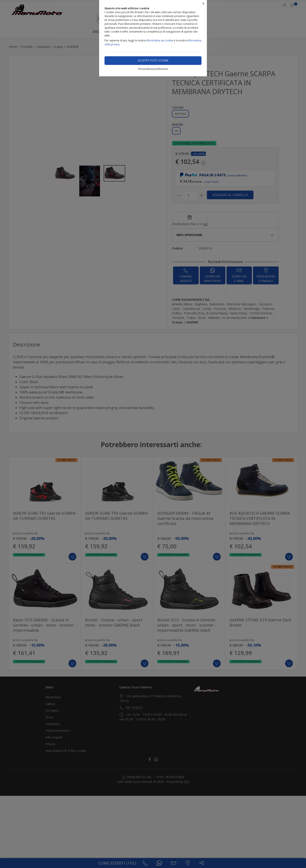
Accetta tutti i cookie (153, 60)
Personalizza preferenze (153, 69)
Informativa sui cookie (160, 40)
